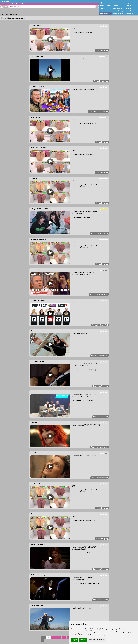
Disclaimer (130, 11)
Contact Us (130, 14)
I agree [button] (75, 640)
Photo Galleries (105, 6)
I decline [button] (83, 640)
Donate (129, 6)
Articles (116, 6)
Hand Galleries (118, 14)
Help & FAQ (130, 3)
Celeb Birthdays (118, 11)
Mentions (103, 11)
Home (105, 3)
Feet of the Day (118, 8)
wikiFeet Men (104, 14)
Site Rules (117, 3)
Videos (103, 8)
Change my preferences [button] (97, 640)
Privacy (129, 8)
